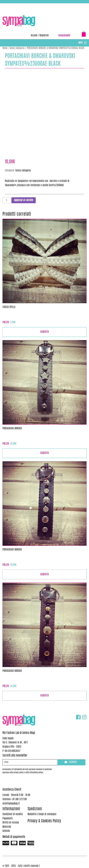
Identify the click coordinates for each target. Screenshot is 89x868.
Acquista (44, 332)
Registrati (44, 36)
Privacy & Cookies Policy (44, 821)
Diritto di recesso (11, 823)
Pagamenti (8, 819)
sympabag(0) (64, 36)
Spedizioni (35, 809)
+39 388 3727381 (16, 5)
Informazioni (11, 809)
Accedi (34, 36)
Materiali (7, 827)
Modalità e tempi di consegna (42, 814)
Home (5, 48)
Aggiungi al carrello (24, 200)
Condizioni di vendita (13, 814)
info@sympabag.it (45, 5)
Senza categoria (17, 48)
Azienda (6, 831)
